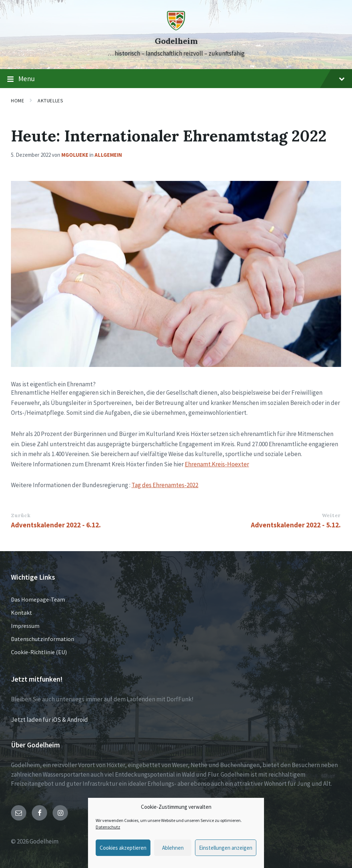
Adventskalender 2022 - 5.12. (296, 525)
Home (18, 101)
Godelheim (176, 41)
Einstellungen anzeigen (226, 848)
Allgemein (108, 155)
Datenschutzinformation (43, 639)
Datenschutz (108, 827)
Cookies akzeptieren (123, 848)
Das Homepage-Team (38, 599)
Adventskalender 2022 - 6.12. (56, 525)
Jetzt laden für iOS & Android (49, 720)
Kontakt (22, 613)
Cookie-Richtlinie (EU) (39, 652)
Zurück (21, 515)
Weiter (331, 515)
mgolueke (75, 155)
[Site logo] (176, 28)
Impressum (25, 626)
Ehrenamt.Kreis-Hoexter (217, 464)
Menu (176, 79)
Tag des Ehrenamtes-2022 (165, 485)
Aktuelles (50, 101)
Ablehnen (173, 848)
